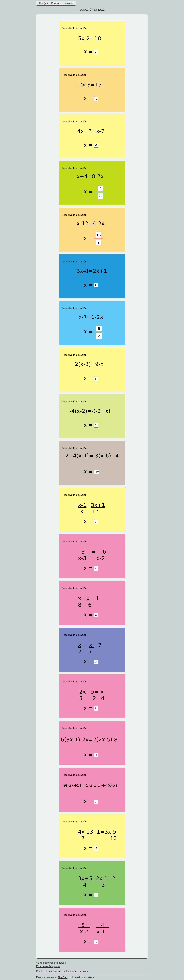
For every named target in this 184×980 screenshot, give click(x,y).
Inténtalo (69, 3)
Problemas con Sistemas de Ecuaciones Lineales (62, 971)
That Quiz (63, 977)
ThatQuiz (43, 3)
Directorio (56, 3)
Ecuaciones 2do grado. (48, 966)
